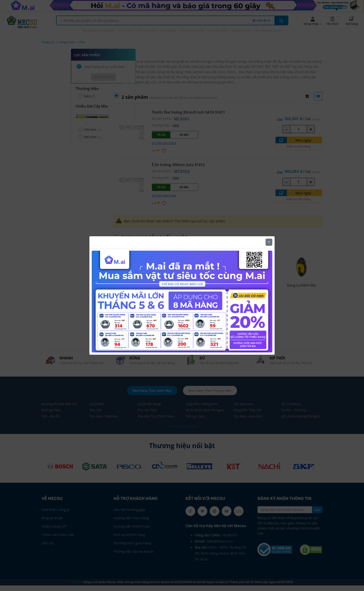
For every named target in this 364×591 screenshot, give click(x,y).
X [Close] (269, 242)
